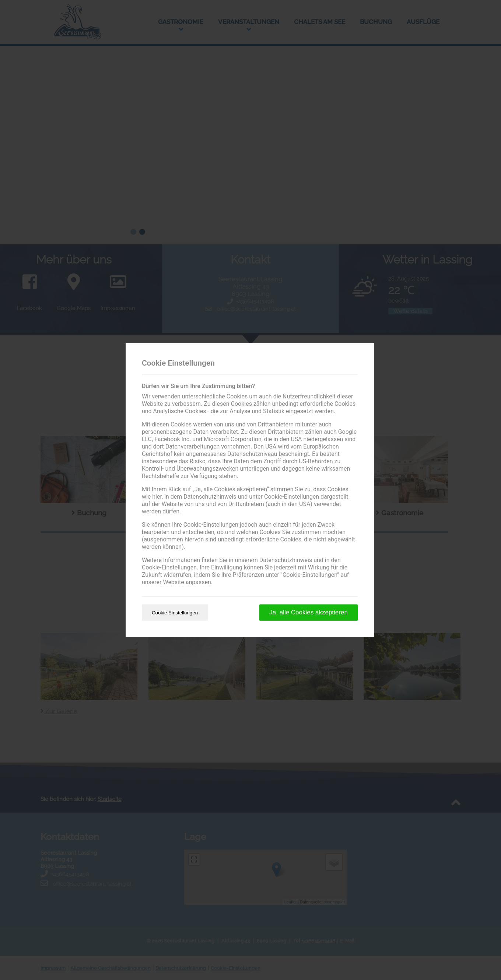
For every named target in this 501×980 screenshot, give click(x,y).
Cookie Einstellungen (175, 613)
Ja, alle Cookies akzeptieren (309, 612)
